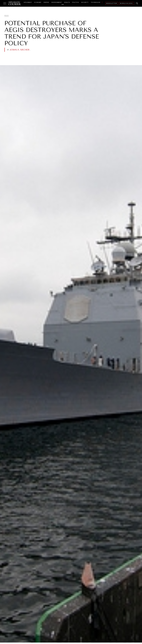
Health (67, 2)
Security (85, 2)
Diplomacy (28, 2)
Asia (7, 16)
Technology (96, 2)
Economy (38, 2)
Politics (76, 2)
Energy (46, 2)
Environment (57, 2)
